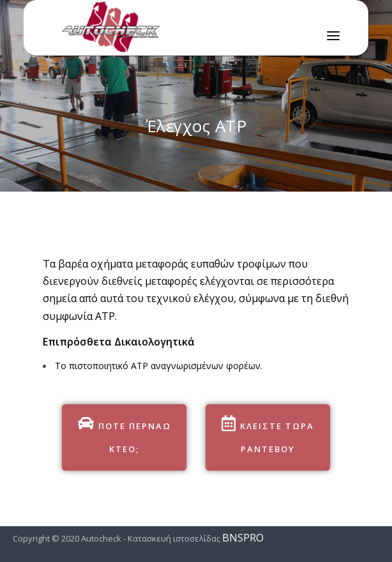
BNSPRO (243, 538)
